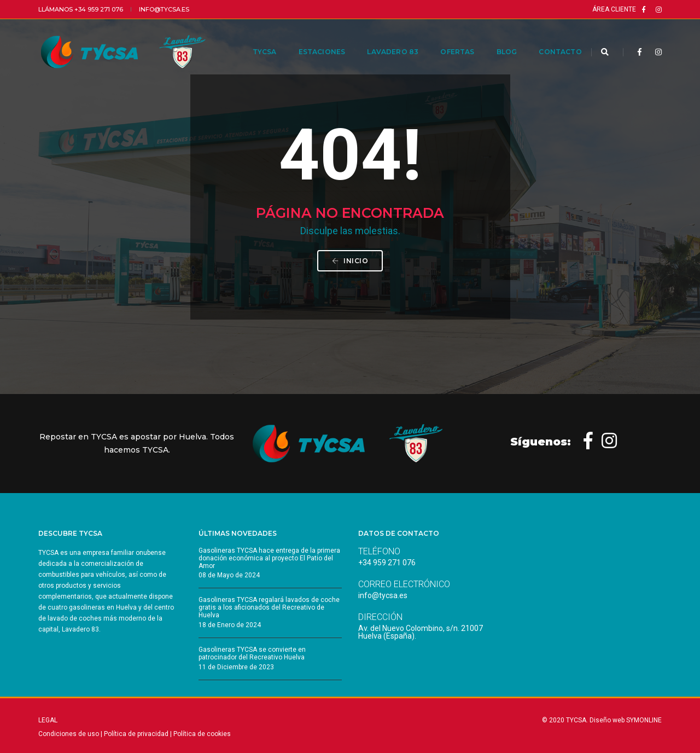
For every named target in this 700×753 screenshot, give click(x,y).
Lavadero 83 (381, 39)
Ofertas (446, 39)
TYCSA (253, 39)
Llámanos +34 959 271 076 (81, 9)
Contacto (549, 39)
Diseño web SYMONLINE (626, 720)
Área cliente (614, 9)
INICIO (350, 261)
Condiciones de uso (69, 734)
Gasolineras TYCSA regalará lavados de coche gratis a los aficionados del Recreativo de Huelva (269, 607)
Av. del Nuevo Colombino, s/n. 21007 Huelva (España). (421, 632)
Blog (495, 39)
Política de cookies (202, 734)
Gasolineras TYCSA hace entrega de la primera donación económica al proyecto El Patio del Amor (269, 558)
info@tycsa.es (164, 9)
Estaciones (310, 39)
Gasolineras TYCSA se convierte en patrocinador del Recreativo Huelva (252, 653)
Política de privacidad (136, 734)
